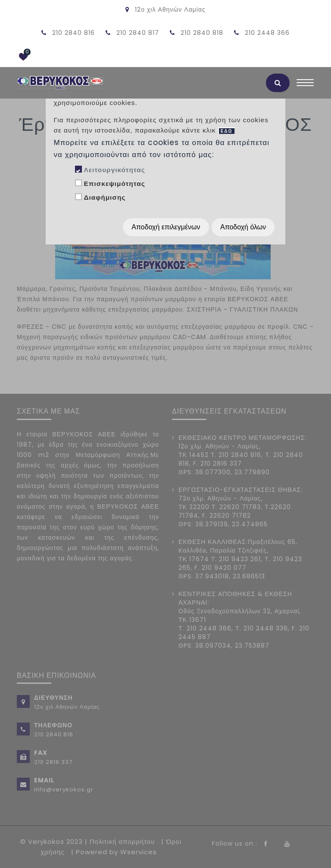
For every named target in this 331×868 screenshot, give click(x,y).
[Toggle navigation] (305, 85)
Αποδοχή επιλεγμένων (166, 227)
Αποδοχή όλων (243, 227)
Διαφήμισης (105, 197)
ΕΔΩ (227, 131)
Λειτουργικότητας (114, 170)
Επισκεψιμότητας (114, 184)
